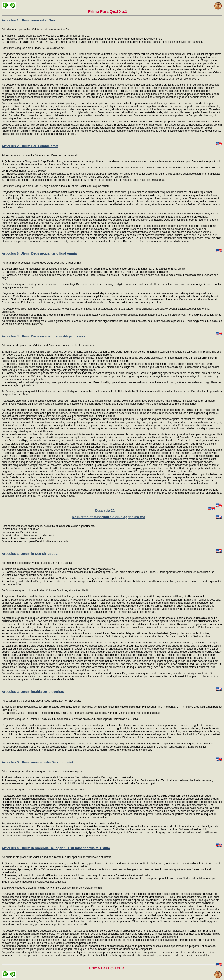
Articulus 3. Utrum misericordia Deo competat (38, 762)
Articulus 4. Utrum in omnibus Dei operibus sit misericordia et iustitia (56, 848)
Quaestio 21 (105, 511)
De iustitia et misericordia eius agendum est (108, 517)
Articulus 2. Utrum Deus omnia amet (30, 146)
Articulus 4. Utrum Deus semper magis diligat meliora (44, 336)
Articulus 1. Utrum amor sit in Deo (28, 20)
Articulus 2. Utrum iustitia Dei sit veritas (33, 692)
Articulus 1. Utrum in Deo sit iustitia (30, 554)
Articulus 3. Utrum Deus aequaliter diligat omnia (39, 253)
